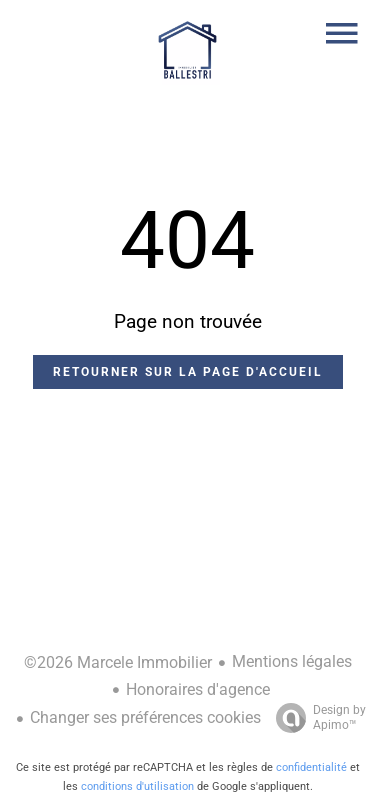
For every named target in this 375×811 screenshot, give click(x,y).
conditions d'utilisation (137, 786)
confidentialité (311, 767)
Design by (316, 718)
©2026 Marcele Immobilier (118, 662)
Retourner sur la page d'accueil (188, 372)
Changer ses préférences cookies (145, 717)
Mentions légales (292, 661)
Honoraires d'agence (198, 689)
